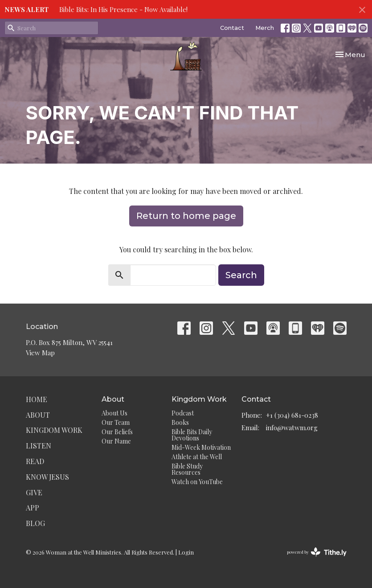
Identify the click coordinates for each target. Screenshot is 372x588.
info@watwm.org (292, 428)
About (38, 415)
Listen (39, 446)
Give (34, 492)
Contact (232, 28)
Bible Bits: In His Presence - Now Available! (123, 9)
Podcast (183, 413)
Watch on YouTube (197, 482)
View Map (40, 353)
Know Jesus (47, 477)
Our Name (116, 441)
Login (186, 552)
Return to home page (186, 216)
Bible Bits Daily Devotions (192, 435)
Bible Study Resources (187, 469)
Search (241, 275)
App (33, 508)
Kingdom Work (54, 430)
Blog (35, 523)
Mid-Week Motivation (201, 447)
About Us (114, 413)
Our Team (116, 422)
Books (180, 422)
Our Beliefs (117, 432)
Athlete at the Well (197, 457)
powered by (317, 552)
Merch (265, 28)
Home (37, 399)
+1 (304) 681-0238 (292, 415)
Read (35, 461)
